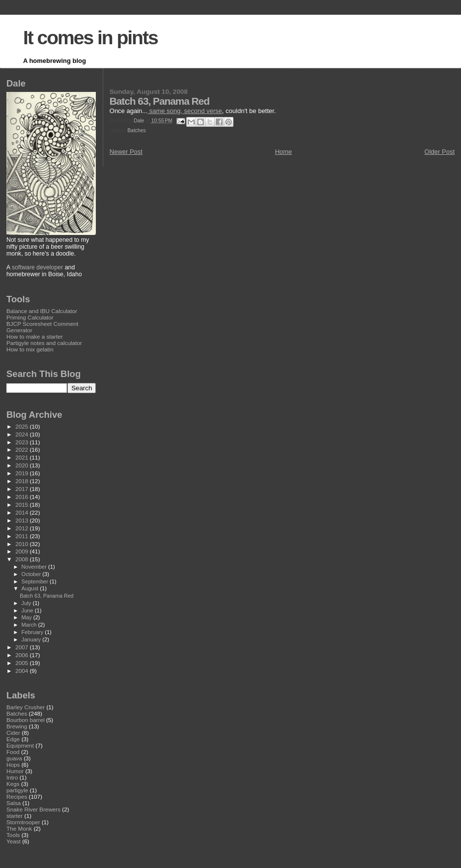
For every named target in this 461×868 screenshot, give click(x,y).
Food (13, 752)
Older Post (440, 152)
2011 (22, 536)
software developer (37, 267)
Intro (12, 777)
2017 (22, 489)
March (30, 625)
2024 (22, 434)
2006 (22, 655)
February (33, 632)
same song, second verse (185, 111)
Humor (15, 771)
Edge (13, 739)
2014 (22, 512)
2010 (22, 544)
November (35, 567)
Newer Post (126, 152)
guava (14, 758)
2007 (22, 647)
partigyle (17, 790)
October (32, 574)
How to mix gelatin (30, 349)
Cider (13, 733)
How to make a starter (35, 336)
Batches (137, 130)
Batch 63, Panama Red (46, 596)
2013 (22, 520)
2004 (22, 671)
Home (283, 152)
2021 (22, 457)
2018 (22, 481)
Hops (13, 765)
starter (14, 816)
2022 (22, 449)
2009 (22, 551)
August (31, 588)
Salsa (14, 803)
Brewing (17, 726)
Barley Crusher (26, 707)
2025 (22, 426)
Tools (13, 835)
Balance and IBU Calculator (42, 311)
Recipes (17, 796)
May (28, 617)
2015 (22, 505)
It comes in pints (90, 38)
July (27, 603)
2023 (22, 442)
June (28, 610)
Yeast (14, 841)
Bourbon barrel (26, 720)
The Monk (19, 828)
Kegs (13, 784)
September (36, 581)
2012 (22, 528)
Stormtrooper (23, 822)
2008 (22, 559)
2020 (22, 465)
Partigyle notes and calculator (44, 343)
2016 (22, 497)
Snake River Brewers (33, 809)
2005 (22, 663)
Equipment (20, 745)
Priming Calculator (30, 317)
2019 (22, 473)
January (32, 639)
